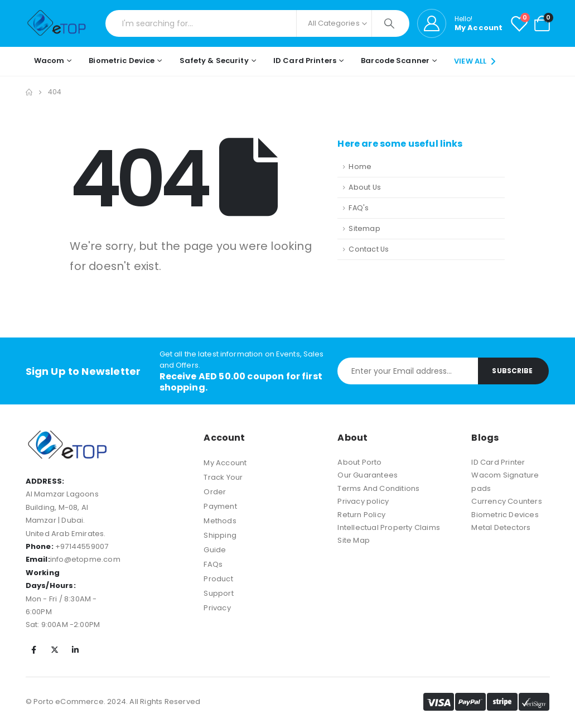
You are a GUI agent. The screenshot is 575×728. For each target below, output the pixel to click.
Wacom (49, 61)
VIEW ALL (476, 61)
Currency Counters (506, 501)
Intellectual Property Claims (389, 527)
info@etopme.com (85, 559)
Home (360, 167)
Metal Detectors (501, 527)
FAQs (213, 564)
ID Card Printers (305, 61)
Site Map (354, 540)
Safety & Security (214, 61)
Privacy (217, 608)
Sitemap (364, 228)
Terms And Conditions (378, 488)
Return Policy (361, 515)
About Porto (359, 462)
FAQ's (359, 208)
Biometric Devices (505, 515)
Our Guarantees (368, 475)
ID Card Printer (498, 462)
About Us (365, 187)
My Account (225, 463)
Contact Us (369, 249)
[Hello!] (460, 23)
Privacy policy (363, 501)
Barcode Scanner (395, 61)
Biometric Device (122, 61)
